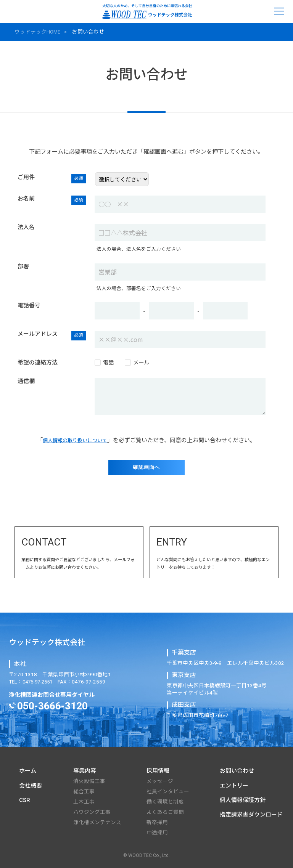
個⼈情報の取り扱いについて (75, 438)
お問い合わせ (237, 771)
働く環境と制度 (165, 802)
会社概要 (31, 786)
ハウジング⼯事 (92, 812)
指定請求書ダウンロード (251, 815)
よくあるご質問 (165, 812)
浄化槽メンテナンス (97, 822)
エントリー (234, 786)
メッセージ (160, 781)
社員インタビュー (168, 791)
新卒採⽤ (157, 822)
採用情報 (158, 771)
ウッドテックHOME (37, 32)
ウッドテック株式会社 (47, 642)
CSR (25, 800)
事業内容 (85, 771)
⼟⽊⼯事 (84, 802)
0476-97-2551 (258, 11)
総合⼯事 (84, 791)
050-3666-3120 (52, 706)
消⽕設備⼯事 (89, 781)
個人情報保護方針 (243, 800)
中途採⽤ (157, 833)
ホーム (28, 771)
